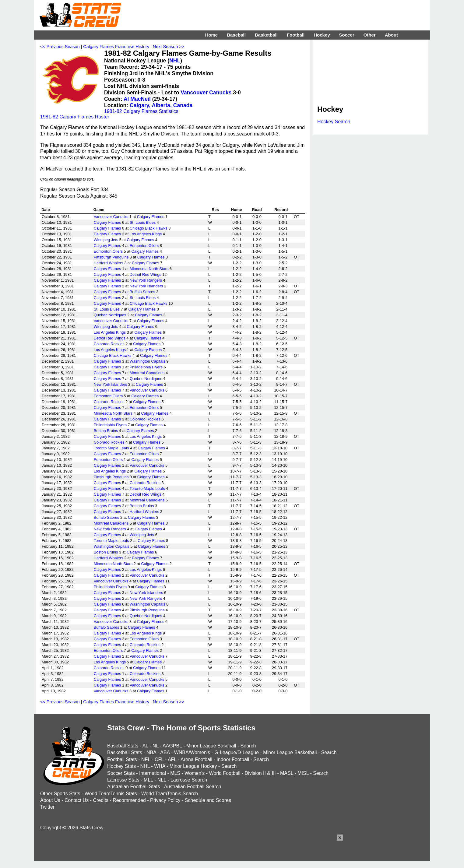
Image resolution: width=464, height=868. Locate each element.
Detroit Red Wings (146, 274)
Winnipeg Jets (106, 240)
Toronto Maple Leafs (111, 448)
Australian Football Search (193, 787)
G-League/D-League (237, 752)
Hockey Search (334, 122)
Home (211, 35)
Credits (101, 800)
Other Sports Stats (60, 794)
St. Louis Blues (143, 222)
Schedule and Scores (208, 800)
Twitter (47, 807)
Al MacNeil (137, 99)
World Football (225, 773)
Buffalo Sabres (142, 292)
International (153, 773)
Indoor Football (233, 759)
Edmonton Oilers (144, 246)
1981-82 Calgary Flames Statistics (141, 111)
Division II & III (260, 773)
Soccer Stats (121, 773)
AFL (172, 759)
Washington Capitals (148, 361)
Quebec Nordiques (110, 315)
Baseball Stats (123, 746)
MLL (148, 780)
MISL (303, 773)
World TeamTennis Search (170, 794)
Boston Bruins (106, 431)
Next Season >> (169, 47)
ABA (165, 752)
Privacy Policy (165, 800)
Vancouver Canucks (206, 93)
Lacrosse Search (189, 780)
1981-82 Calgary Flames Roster (75, 117)
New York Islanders (146, 286)
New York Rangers (146, 280)
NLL (162, 780)
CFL (159, 759)
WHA (160, 766)
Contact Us (77, 800)
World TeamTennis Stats (111, 794)
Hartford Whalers (109, 263)
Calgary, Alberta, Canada (161, 105)
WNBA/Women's (192, 752)
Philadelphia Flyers (146, 367)
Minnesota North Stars (149, 269)
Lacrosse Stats (123, 780)
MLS (175, 773)
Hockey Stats (121, 766)
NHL (175, 61)
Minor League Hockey (193, 766)
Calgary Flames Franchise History (116, 47)
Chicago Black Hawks (149, 228)
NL (156, 746)
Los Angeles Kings (146, 234)
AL (145, 746)
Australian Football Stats (134, 787)
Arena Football (196, 759)
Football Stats (122, 759)
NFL (146, 759)
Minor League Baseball (211, 746)
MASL (287, 773)
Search (248, 746)
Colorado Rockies (109, 344)
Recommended (129, 800)
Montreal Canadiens (147, 373)
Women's (195, 773)
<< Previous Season (60, 47)
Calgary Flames (151, 217)
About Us (50, 800)
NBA (151, 752)
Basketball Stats (125, 752)
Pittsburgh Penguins (111, 257)
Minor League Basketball (290, 752)
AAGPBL (172, 746)
